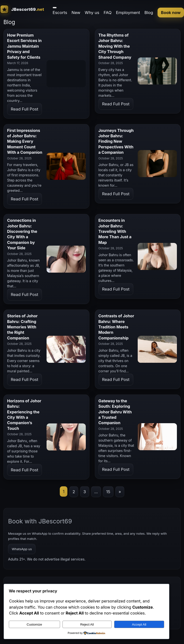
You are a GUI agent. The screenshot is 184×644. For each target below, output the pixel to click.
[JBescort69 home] (22, 9)
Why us (92, 13)
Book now (171, 13)
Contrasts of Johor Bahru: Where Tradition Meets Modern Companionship (116, 327)
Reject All (87, 624)
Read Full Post (25, 109)
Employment (128, 13)
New (76, 13)
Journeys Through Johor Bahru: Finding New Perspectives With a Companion (116, 141)
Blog (149, 13)
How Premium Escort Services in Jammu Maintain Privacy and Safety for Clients (24, 46)
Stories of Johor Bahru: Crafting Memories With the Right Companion (22, 327)
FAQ (108, 13)
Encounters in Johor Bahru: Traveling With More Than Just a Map (115, 231)
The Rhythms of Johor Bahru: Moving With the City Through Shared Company (115, 46)
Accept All (139, 624)
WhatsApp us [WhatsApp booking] (22, 549)
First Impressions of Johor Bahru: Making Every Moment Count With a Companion (25, 141)
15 (108, 492)
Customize (34, 624)
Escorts (60, 13)
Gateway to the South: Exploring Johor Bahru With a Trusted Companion (115, 412)
